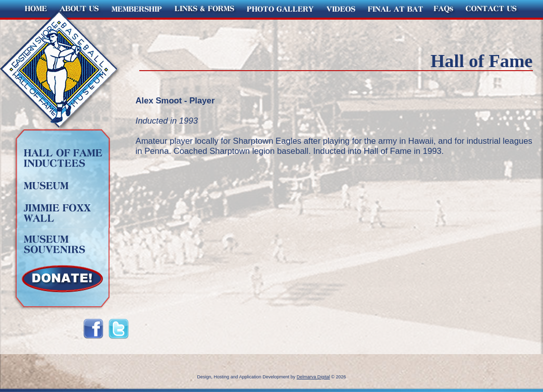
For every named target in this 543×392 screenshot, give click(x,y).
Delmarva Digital (313, 377)
